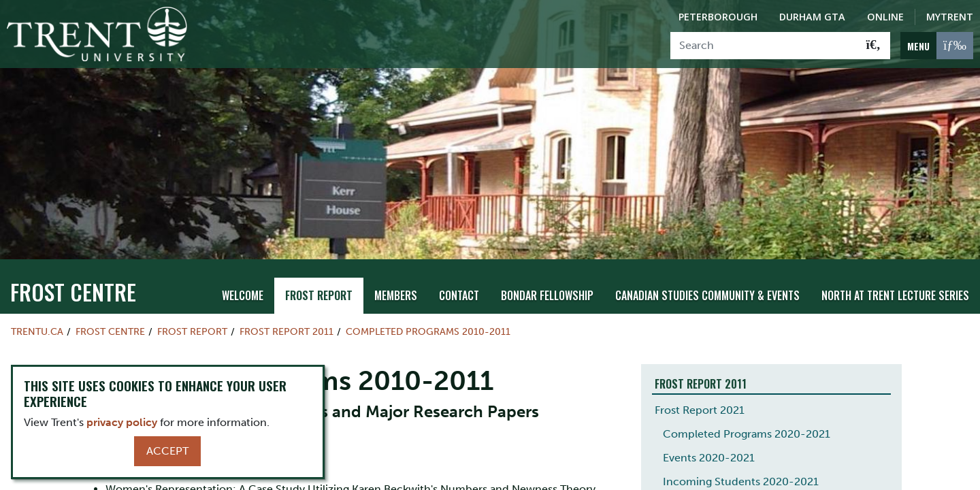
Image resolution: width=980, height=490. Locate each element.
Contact (459, 262)
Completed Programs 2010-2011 (428, 297)
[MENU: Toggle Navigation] (937, 46)
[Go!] (873, 46)
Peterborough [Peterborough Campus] (718, 17)
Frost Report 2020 (700, 471)
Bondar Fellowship (547, 262)
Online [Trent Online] (885, 17)
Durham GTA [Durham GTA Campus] (812, 17)
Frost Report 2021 (700, 376)
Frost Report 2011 (287, 297)
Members (396, 262)
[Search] (764, 46)
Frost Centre (73, 258)
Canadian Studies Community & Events (707, 262)
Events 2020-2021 (709, 424)
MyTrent (950, 17)
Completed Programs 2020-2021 (747, 400)
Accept (167, 451)
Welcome (243, 262)
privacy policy (122, 422)
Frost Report (319, 262)
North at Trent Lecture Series (895, 262)
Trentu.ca (37, 297)
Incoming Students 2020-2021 (741, 447)
